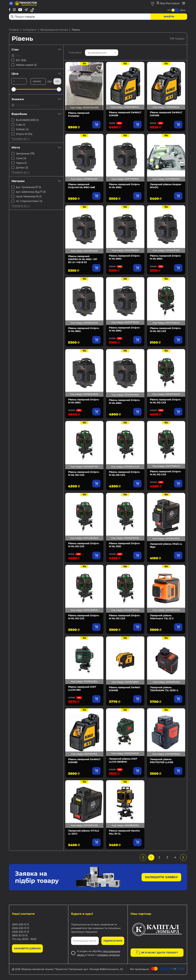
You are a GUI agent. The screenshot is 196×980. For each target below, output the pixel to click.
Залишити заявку (161, 877)
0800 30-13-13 (20, 935)
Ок (57, 81)
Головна (14, 30)
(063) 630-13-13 (20, 932)
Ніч (169, 10)
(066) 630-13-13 (21, 928)
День (183, 10)
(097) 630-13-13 (20, 925)
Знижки (36, 99)
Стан (36, 49)
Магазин (36, 181)
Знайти (169, 17)
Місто (36, 147)
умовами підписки (108, 955)
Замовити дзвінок (27, 948)
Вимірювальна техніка (54, 30)
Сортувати (75, 52)
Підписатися (113, 941)
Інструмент (30, 30)
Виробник (36, 114)
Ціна (36, 74)
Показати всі (21, 139)
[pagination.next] (183, 857)
